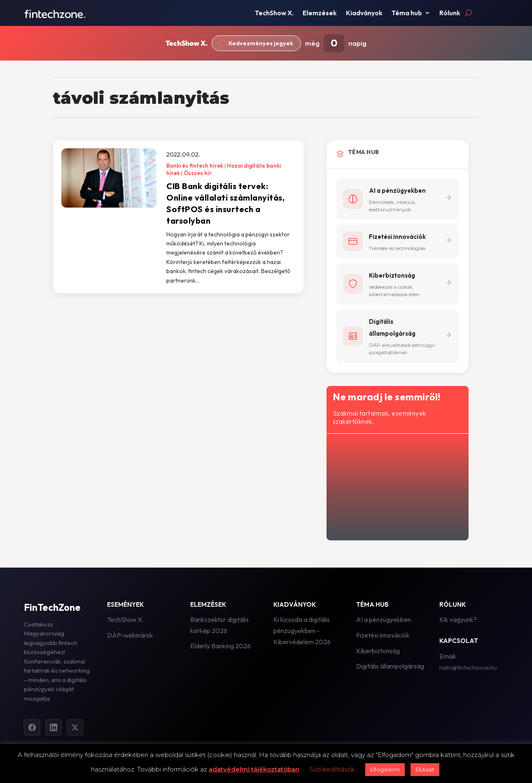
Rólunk (450, 13)
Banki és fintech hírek (195, 166)
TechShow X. (274, 13)
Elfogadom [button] (385, 769)
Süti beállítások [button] (332, 769)
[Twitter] (75, 729)
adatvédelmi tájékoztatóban (254, 769)
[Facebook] (32, 729)
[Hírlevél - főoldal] (397, 486)
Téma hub (407, 13)
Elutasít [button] (425, 769)
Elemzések (320, 13)
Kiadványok (364, 13)
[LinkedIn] (54, 729)
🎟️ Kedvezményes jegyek (257, 43)
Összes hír (198, 173)
